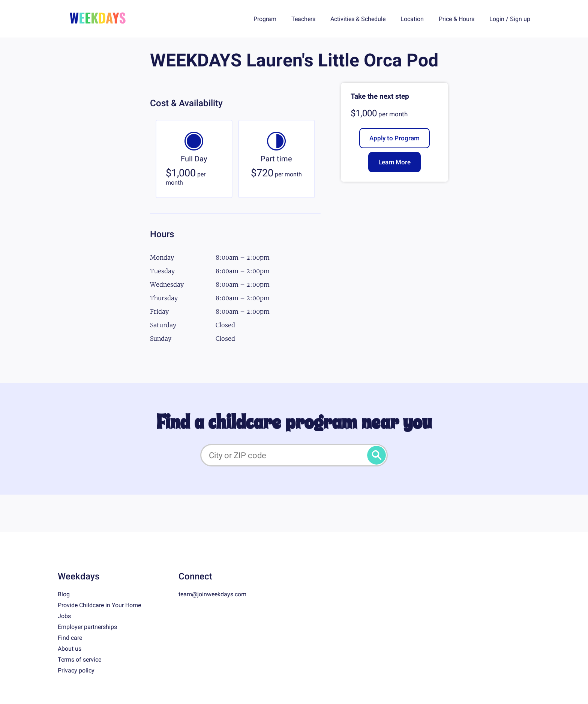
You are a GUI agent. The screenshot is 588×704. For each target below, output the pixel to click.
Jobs (64, 616)
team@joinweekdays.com (212, 594)
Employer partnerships (87, 627)
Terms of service (79, 660)
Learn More (394, 162)
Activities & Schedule (358, 19)
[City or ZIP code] (294, 455)
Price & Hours (457, 19)
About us (70, 649)
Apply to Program (394, 138)
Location (412, 19)
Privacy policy (76, 670)
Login (497, 19)
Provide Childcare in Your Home (99, 605)
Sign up (520, 19)
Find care (70, 638)
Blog (64, 594)
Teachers (303, 19)
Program (265, 19)
